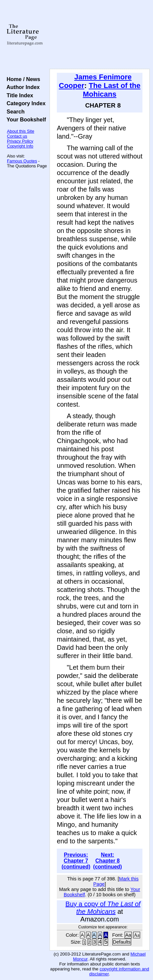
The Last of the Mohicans (112, 90)
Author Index (22, 87)
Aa (128, 935)
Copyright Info (20, 146)
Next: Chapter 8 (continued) (108, 861)
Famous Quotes (22, 161)
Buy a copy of (103, 908)
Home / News (22, 79)
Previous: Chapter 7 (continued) (76, 861)
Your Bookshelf (25, 119)
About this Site (21, 131)
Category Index (25, 103)
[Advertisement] (100, 35)
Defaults (122, 942)
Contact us (17, 136)
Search (14, 111)
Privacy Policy (20, 141)
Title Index (18, 95)
